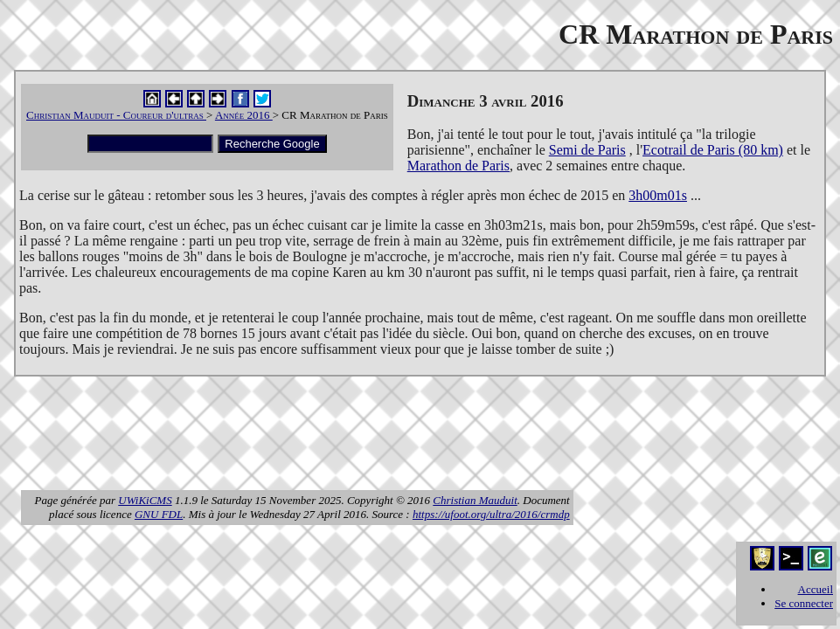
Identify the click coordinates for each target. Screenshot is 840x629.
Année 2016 (244, 115)
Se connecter (804, 603)
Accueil (816, 589)
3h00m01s (658, 195)
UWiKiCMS (145, 500)
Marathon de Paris (458, 166)
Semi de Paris (587, 150)
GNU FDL (159, 514)
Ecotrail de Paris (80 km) (713, 150)
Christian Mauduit (475, 500)
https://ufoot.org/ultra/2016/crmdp (491, 514)
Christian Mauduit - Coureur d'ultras (116, 115)
